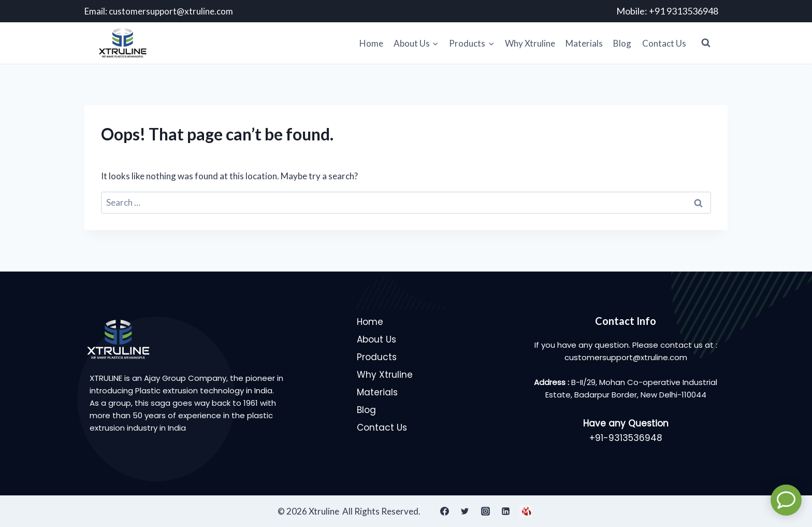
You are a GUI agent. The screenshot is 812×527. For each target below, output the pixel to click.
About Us (376, 339)
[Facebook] (445, 511)
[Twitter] (465, 511)
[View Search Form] (706, 43)
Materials (584, 43)
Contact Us (664, 43)
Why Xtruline (530, 43)
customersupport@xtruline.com (171, 11)
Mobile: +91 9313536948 (667, 11)
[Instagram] (485, 511)
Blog (622, 43)
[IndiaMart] (526, 511)
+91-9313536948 (626, 438)
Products (377, 357)
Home (371, 43)
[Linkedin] (505, 511)
